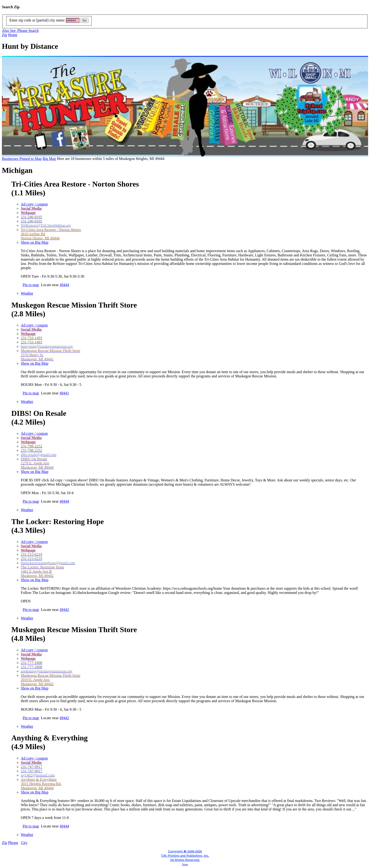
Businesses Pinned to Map (22, 159)
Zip (4, 35)
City (24, 843)
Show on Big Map (35, 242)
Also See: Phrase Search (20, 31)
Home (13, 35)
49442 (64, 610)
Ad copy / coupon (34, 204)
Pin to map (31, 285)
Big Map (49, 159)
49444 (64, 285)
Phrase (13, 843)
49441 (64, 393)
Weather (27, 293)
